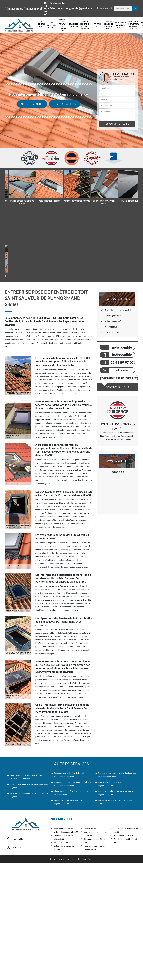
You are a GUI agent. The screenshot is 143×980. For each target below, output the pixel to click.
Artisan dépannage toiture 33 (52, 25)
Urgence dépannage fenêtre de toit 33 (108, 25)
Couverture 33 (96, 25)
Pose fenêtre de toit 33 (42, 25)
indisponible (12, 9)
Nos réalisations (64, 104)
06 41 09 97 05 (42, 9)
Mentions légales (86, 859)
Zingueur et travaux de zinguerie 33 (63, 25)
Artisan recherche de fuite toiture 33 (85, 25)
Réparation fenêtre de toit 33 (126, 836)
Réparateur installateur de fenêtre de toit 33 (134, 25)
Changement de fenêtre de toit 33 (121, 25)
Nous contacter (32, 104)
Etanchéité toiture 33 (74, 25)
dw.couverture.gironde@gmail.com (69, 8)
